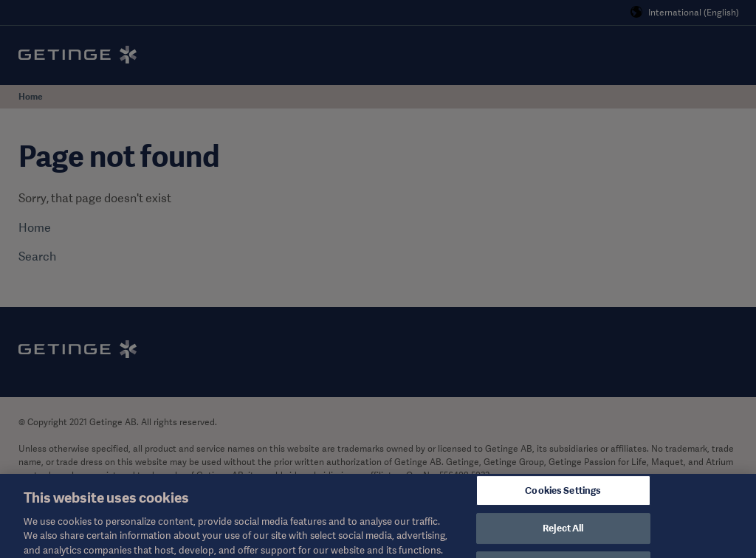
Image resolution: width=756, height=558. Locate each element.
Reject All (563, 537)
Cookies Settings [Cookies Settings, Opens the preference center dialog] (563, 499)
